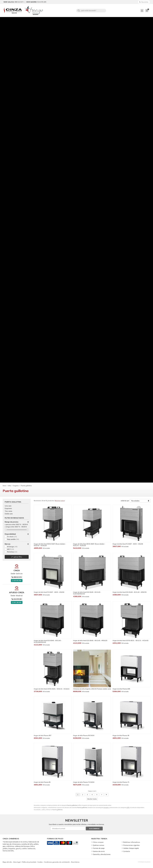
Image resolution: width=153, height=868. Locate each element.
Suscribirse (94, 829)
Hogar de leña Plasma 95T (43, 736)
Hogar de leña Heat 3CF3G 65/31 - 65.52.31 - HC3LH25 (130, 641)
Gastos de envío (99, 851)
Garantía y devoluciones (102, 854)
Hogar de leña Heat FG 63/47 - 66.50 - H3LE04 (49, 592)
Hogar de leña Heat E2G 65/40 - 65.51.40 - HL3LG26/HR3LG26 (48, 641)
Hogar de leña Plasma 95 (121, 736)
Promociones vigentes (131, 845)
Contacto (127, 851)
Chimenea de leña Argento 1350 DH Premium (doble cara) (92, 689)
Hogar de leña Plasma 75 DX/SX (84, 782)
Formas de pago (99, 848)
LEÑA (128, 807)
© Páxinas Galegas (144, 862)
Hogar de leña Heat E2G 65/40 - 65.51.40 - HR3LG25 (90, 641)
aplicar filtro (18, 557)
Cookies (40, 862)
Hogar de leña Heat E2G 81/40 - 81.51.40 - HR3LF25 (130, 592)
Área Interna (75, 862)
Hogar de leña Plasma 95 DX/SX (84, 736)
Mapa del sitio (7, 862)
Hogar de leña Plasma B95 (121, 689)
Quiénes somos (99, 845)
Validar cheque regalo (131, 848)
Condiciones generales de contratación (57, 862)
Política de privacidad (29, 862)
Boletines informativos (132, 842)
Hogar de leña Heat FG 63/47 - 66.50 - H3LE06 (128, 544)
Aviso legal (17, 862)
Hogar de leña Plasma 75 (121, 782)
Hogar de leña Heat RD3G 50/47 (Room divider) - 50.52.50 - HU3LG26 (50, 545)
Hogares (106, 807)
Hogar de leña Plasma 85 (42, 782)
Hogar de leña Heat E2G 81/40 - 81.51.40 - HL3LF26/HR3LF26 (87, 593)
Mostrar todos (60, 501)
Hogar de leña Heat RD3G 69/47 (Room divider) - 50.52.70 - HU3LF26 (89, 545)
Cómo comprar (98, 842)
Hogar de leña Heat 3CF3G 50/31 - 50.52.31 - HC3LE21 (52, 689)
